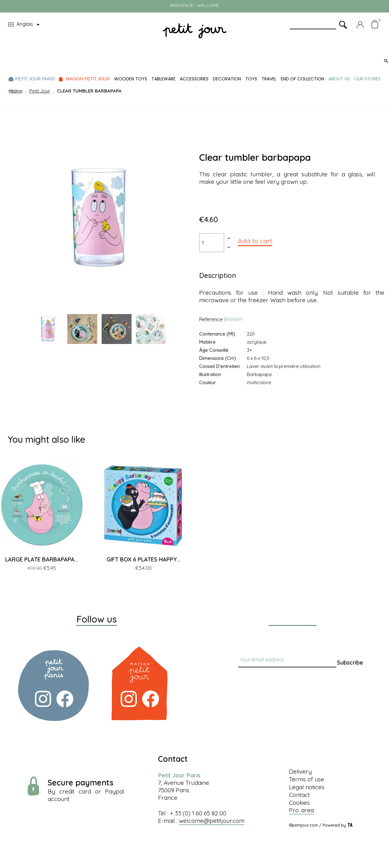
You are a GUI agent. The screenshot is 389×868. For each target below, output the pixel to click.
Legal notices (307, 787)
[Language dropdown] (25, 25)
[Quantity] (212, 243)
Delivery (300, 771)
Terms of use (307, 779)
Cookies (299, 803)
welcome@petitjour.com (212, 821)
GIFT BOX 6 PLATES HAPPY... (144, 559)
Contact (299, 795)
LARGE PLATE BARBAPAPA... (42, 559)
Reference (211, 319)
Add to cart (255, 241)
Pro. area (301, 810)
